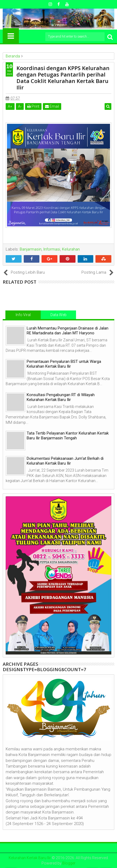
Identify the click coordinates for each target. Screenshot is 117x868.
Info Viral (23, 315)
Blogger (69, 863)
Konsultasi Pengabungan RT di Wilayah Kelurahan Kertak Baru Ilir (61, 397)
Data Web (58, 315)
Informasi (52, 249)
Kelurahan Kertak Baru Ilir (30, 858)
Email (52, 106)
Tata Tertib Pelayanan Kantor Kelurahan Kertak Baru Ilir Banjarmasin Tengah (68, 436)
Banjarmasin (31, 249)
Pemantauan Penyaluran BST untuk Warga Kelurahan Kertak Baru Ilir (64, 364)
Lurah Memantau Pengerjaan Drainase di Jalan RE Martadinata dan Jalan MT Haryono (68, 331)
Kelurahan (71, 249)
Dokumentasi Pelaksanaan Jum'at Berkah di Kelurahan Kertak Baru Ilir (65, 461)
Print (33, 106)
